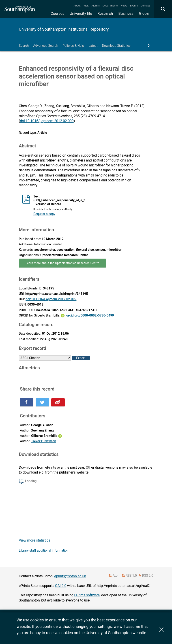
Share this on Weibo (58, 402)
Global (144, 13)
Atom (117, 576)
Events (134, 6)
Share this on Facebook (27, 402)
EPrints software (87, 595)
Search (24, 46)
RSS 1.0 (131, 576)
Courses (57, 13)
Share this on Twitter (42, 402)
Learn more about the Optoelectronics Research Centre (62, 263)
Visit (86, 6)
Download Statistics (116, 46)
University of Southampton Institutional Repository (64, 29)
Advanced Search (46, 46)
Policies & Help (73, 46)
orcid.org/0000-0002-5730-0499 (90, 316)
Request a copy (44, 214)
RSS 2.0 (148, 576)
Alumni (95, 6)
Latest (93, 46)
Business (126, 13)
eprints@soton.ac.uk (70, 576)
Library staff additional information (44, 551)
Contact (145, 6)
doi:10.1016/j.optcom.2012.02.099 (47, 121)
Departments (110, 6)
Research (105, 13)
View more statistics (34, 540)
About (77, 6)
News (124, 6)
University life (81, 13)
